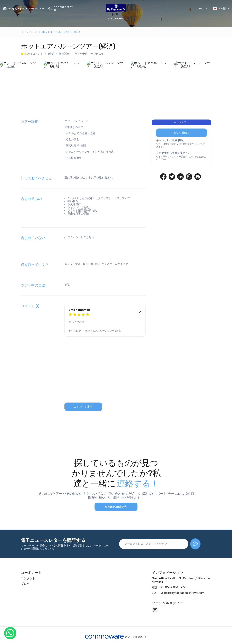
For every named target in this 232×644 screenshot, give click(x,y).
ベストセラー (181, 123)
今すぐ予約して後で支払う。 (173, 154)
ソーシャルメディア (167, 603)
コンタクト (28, 579)
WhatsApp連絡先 (116, 507)
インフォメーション (167, 573)
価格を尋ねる (181, 133)
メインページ (116, 19)
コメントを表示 (83, 407)
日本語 (219, 9)
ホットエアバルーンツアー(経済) (62, 32)
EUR (201, 9)
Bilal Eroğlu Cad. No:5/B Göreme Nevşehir (181, 581)
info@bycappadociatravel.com (23, 9)
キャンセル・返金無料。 (171, 141)
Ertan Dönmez (79, 311)
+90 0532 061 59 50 (60, 9)
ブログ (25, 585)
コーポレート (31, 573)
